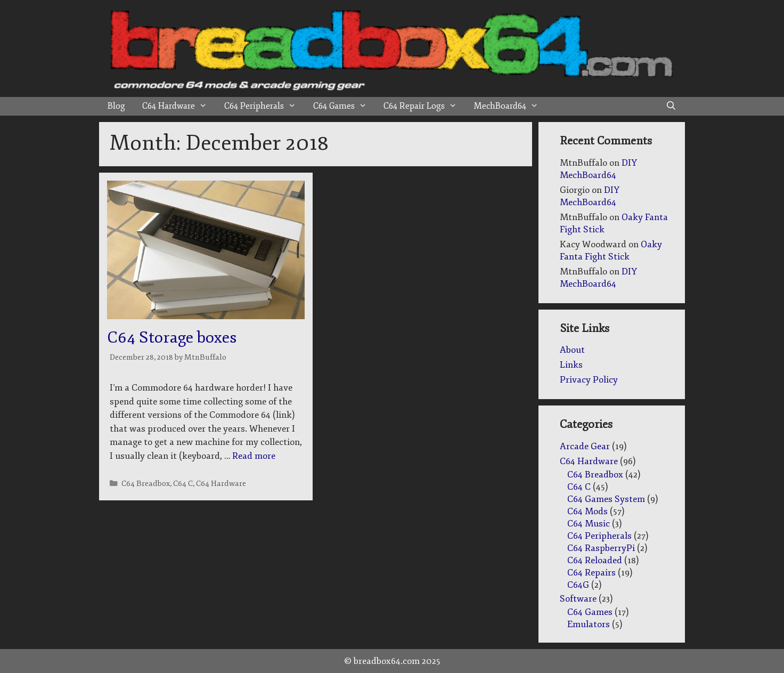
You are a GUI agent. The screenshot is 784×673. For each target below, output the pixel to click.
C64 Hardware (179, 106)
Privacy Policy (589, 380)
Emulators (589, 624)
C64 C (183, 483)
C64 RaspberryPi (601, 548)
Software (578, 599)
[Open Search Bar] (671, 106)
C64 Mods (587, 511)
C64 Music (589, 524)
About (572, 350)
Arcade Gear (585, 446)
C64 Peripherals (264, 106)
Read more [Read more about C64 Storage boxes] (254, 456)
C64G (578, 585)
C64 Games (344, 106)
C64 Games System (606, 499)
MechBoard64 (511, 106)
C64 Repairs (591, 573)
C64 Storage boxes (172, 338)
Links (571, 365)
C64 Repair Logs (424, 106)
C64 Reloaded (595, 560)
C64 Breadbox (146, 483)
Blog (116, 106)
